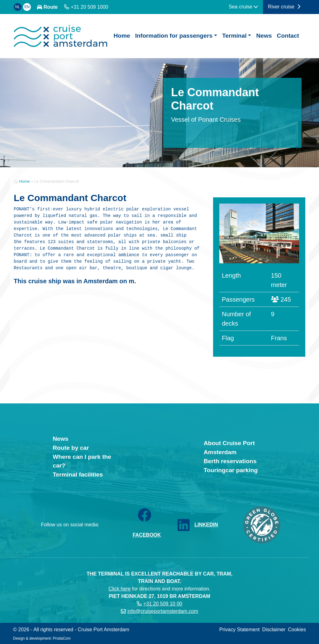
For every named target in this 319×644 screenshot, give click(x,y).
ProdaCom (62, 638)
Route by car (71, 448)
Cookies (297, 630)
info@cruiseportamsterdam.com (163, 611)
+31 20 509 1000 (90, 7)
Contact (288, 36)
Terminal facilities (78, 475)
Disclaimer (274, 630)
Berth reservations (230, 461)
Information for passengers (174, 36)
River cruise (284, 7)
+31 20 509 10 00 (163, 604)
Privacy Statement (240, 630)
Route (51, 7)
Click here (119, 589)
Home (122, 36)
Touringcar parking (231, 470)
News (264, 36)
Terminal (234, 36)
